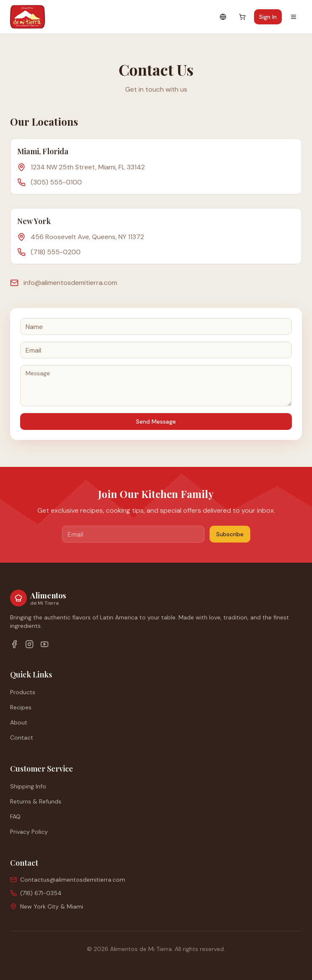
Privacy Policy (29, 832)
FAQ (15, 817)
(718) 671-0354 (41, 893)
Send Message (156, 422)
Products (23, 692)
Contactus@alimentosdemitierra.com (73, 880)
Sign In (268, 17)
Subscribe (230, 534)
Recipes (21, 707)
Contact (22, 738)
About (19, 722)
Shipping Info (28, 786)
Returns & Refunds (36, 801)
